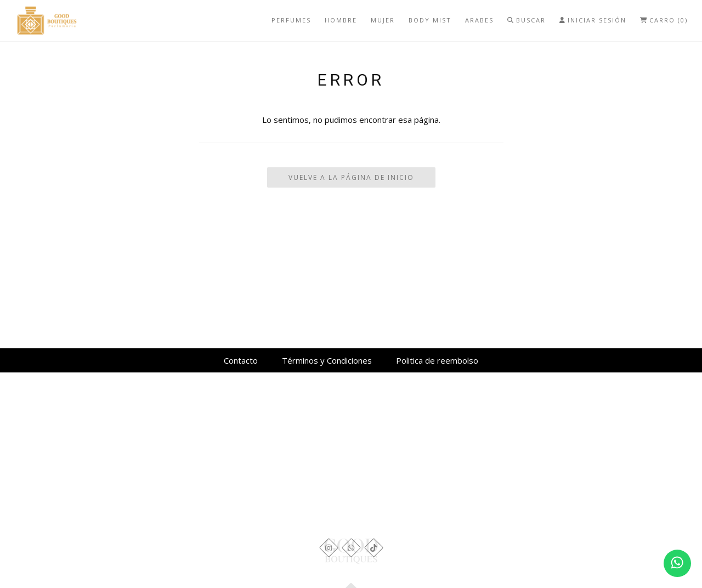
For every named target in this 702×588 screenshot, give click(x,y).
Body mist (430, 20)
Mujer (383, 20)
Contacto (241, 360)
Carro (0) (664, 20)
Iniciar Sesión (593, 20)
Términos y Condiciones (327, 360)
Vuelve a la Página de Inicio (351, 177)
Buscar (526, 20)
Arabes (479, 20)
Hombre (341, 20)
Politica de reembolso (437, 360)
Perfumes (291, 20)
